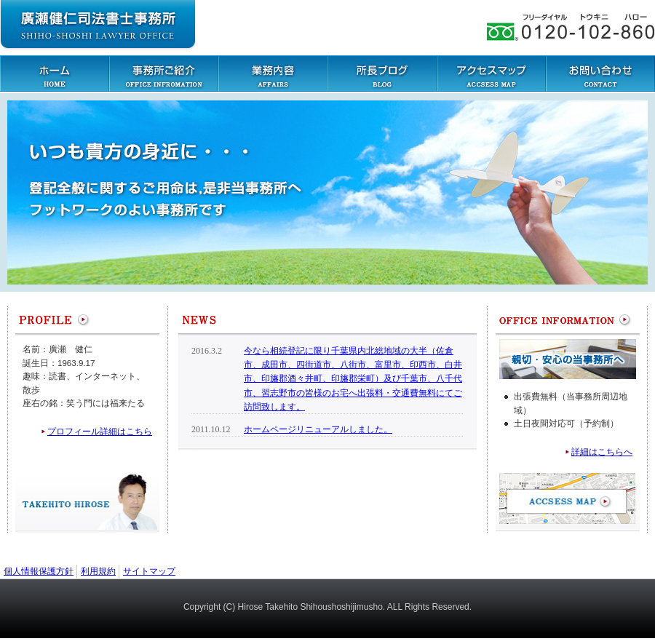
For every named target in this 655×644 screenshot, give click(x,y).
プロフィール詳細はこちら (100, 432)
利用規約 (98, 571)
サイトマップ (149, 571)
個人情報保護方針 (39, 571)
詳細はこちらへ (602, 452)
